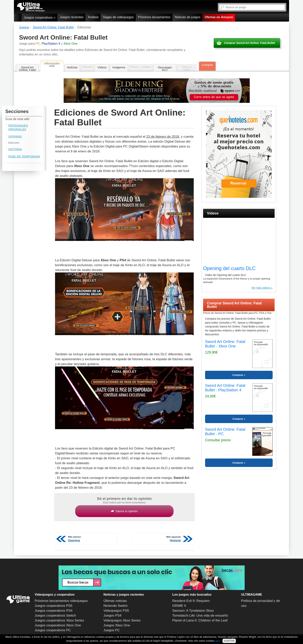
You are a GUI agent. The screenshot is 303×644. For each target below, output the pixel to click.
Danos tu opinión (124, 511)
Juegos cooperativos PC (53, 630)
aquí (218, 641)
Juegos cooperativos (40, 18)
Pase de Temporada (24, 156)
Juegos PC (112, 630)
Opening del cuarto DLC (229, 268)
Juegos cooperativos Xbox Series (59, 620)
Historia (15, 149)
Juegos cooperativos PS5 (54, 606)
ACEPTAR (229, 641)
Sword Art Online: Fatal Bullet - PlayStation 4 (225, 388)
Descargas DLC (165, 69)
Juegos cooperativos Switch (55, 616)
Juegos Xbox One (117, 625)
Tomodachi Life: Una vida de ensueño (200, 616)
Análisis (93, 17)
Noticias (72, 67)
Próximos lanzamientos (154, 17)
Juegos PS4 (112, 616)
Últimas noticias (115, 601)
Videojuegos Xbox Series (122, 620)
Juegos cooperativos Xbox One (58, 625)
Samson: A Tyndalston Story (193, 611)
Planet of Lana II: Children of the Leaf (200, 620)
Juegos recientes (72, 17)
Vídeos (102, 67)
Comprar (207, 65)
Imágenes (119, 67)
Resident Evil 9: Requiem (191, 601)
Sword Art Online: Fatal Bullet (27, 69)
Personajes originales (18, 127)
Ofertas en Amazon (219, 17)
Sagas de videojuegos (118, 17)
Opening (15, 136)
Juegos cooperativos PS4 (54, 611)
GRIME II (179, 606)
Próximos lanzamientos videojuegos (61, 601)
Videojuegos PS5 (116, 611)
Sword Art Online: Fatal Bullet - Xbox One (225, 344)
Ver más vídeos (261, 288)
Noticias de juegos (188, 17)
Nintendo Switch (115, 606)
